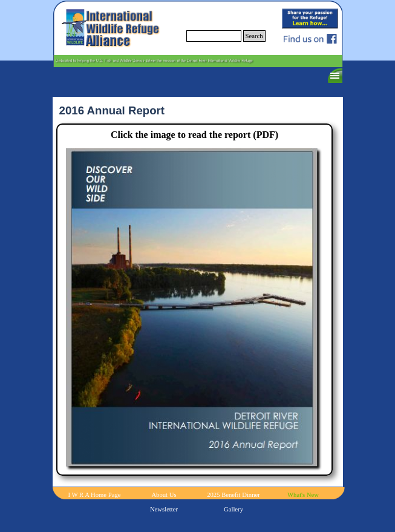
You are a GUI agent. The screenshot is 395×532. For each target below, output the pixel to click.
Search (254, 36)
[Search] (214, 36)
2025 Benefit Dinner (233, 495)
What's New (303, 495)
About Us (164, 495)
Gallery (233, 509)
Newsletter (164, 509)
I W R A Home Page (95, 495)
